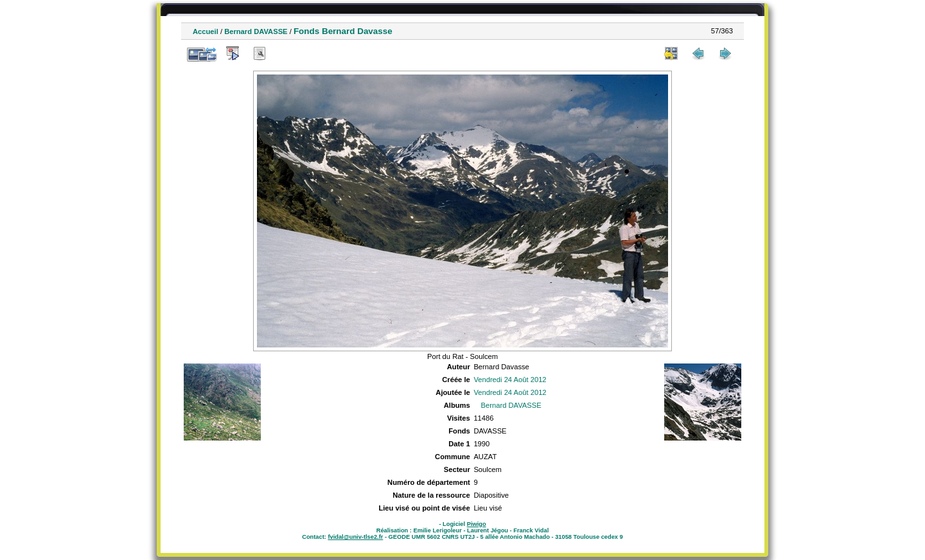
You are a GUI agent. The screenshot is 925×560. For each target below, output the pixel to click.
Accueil (206, 31)
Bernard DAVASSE (256, 31)
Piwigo (477, 524)
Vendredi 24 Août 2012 (510, 380)
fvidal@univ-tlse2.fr (355, 537)
